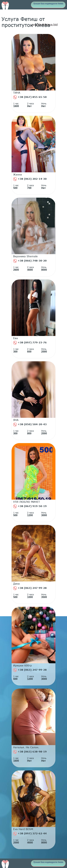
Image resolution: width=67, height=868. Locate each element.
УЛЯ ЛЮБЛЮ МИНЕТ (27, 502)
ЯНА (16, 420)
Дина (16, 584)
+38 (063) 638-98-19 (30, 752)
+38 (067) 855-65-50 (30, 97)
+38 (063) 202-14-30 (30, 179)
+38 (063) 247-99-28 (30, 588)
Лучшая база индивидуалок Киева (48, 4)
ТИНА (17, 93)
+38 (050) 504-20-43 (30, 425)
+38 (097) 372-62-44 (30, 834)
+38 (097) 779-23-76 (30, 343)
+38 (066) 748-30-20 (30, 261)
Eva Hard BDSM (23, 829)
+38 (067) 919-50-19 (30, 506)
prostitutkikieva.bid (45, 25)
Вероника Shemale (25, 256)
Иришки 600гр (22, 665)
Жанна (18, 175)
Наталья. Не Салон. (26, 747)
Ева (15, 338)
